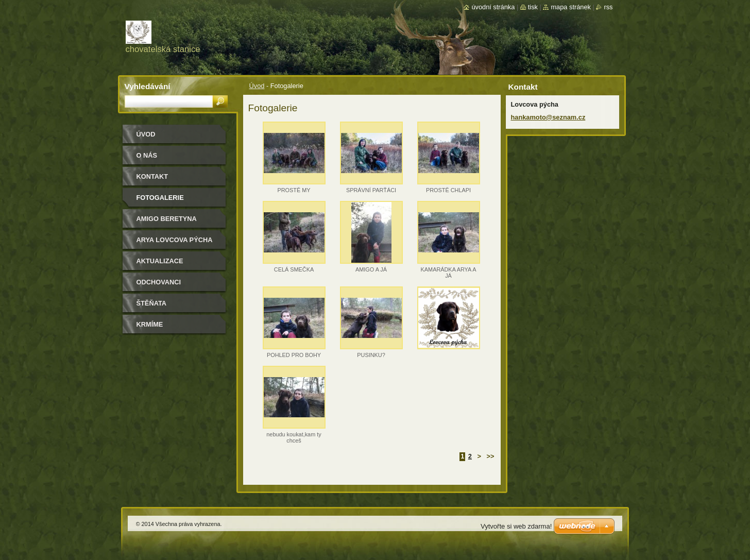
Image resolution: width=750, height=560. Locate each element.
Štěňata (152, 303)
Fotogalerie (160, 198)
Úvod (257, 86)
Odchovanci (159, 282)
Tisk (533, 7)
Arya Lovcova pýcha (175, 240)
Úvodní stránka (493, 7)
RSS (608, 7)
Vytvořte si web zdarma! (516, 526)
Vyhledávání (148, 86)
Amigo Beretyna (167, 219)
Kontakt (152, 176)
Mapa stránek (571, 7)
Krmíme (150, 324)
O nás (147, 155)
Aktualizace (160, 261)
